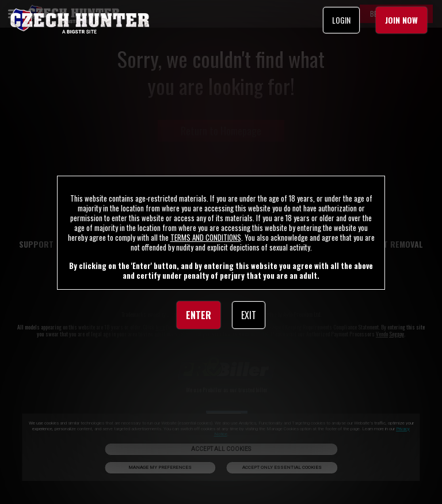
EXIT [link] (249, 315)
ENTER (199, 315)
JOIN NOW (401, 20)
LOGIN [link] (341, 20)
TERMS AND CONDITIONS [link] (206, 237)
